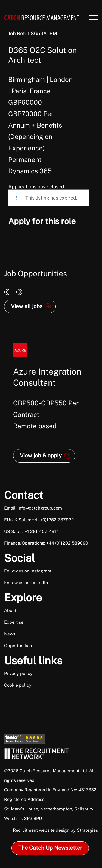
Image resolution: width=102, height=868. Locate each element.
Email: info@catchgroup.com (33, 508)
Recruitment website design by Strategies (55, 830)
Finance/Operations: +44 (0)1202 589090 (46, 543)
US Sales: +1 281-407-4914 (32, 531)
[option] (51, 405)
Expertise (14, 622)
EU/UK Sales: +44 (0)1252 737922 (39, 520)
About (10, 611)
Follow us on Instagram (28, 571)
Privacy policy (18, 673)
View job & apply (41, 456)
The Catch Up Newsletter (50, 848)
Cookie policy (18, 685)
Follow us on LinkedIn (26, 583)
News (10, 634)
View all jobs (27, 306)
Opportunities (18, 646)
